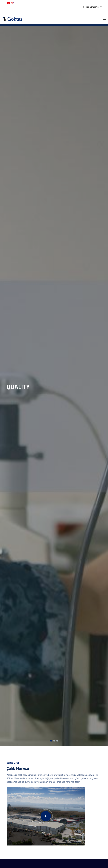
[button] (51, 741)
